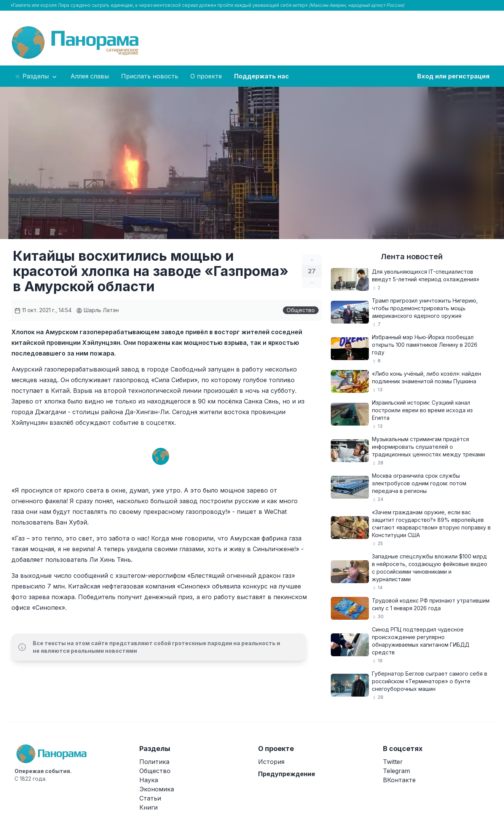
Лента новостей (412, 257)
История (271, 762)
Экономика (157, 789)
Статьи (150, 798)
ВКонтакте (399, 780)
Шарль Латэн (97, 310)
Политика (154, 762)
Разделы (36, 77)
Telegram (396, 771)
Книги (148, 807)
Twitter (393, 762)
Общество (301, 310)
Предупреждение (287, 774)
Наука (149, 780)
